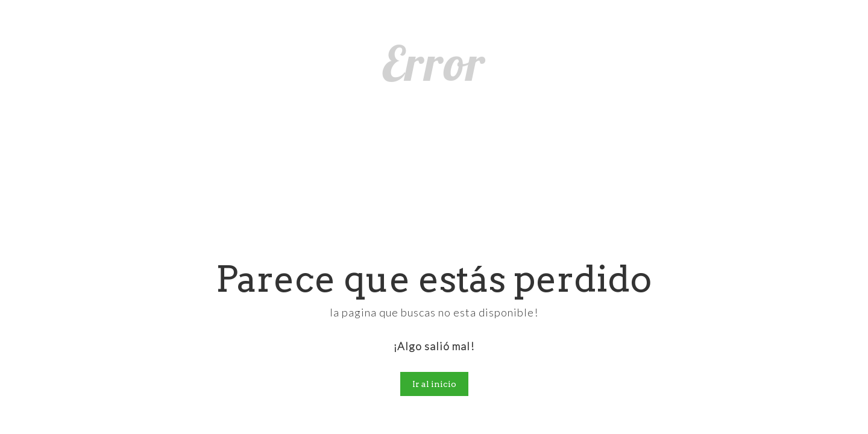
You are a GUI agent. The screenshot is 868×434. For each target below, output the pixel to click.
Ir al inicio (434, 384)
